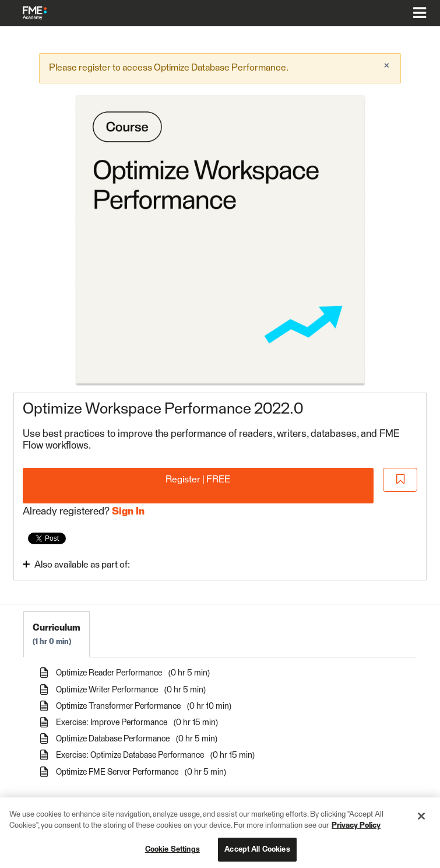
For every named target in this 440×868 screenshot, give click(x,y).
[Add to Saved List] (400, 480)
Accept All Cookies (257, 854)
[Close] (421, 820)
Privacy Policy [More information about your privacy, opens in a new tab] (356, 830)
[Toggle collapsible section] (107, 564)
